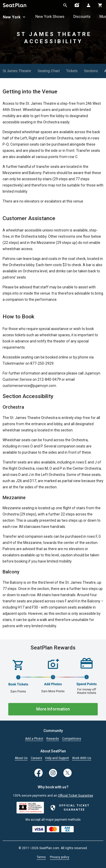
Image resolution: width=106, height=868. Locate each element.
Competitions (72, 739)
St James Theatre (17, 71)
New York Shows (50, 17)
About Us (21, 758)
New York (15, 17)
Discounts (82, 17)
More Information (53, 709)
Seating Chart (49, 71)
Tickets (72, 71)
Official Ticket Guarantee (75, 796)
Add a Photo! (34, 739)
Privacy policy (60, 857)
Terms (41, 857)
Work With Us (82, 758)
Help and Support (57, 758)
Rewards (53, 739)
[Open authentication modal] (89, 5)
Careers (36, 758)
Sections (91, 71)
